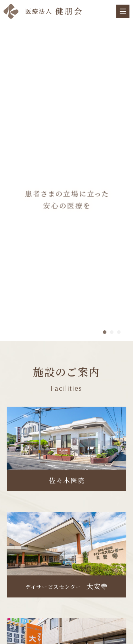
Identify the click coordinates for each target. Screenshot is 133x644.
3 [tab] (119, 332)
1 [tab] (105, 332)
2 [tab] (112, 332)
